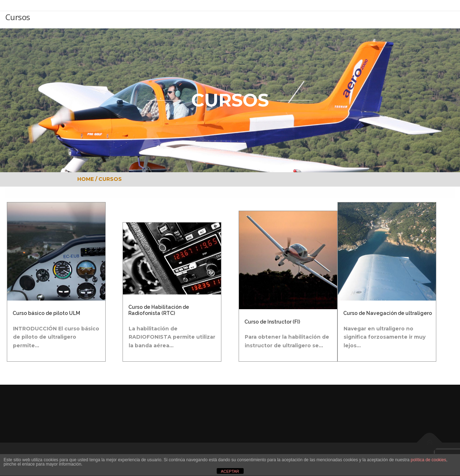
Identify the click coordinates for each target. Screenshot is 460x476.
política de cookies (429, 460)
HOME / (88, 179)
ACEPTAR (230, 471)
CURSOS (110, 179)
